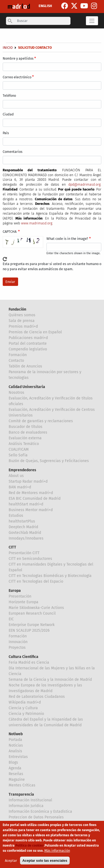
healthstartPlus (22, 521)
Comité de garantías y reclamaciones (41, 421)
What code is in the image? (67, 239)
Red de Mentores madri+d (31, 493)
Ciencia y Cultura (23, 708)
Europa (15, 591)
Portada (15, 740)
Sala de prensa (22, 321)
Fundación (17, 309)
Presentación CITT (24, 553)
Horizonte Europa (24, 602)
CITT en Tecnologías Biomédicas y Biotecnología (50, 576)
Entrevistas (18, 757)
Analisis (15, 751)
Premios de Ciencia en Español (35, 332)
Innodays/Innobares (26, 538)
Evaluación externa (25, 438)
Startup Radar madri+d (28, 481)
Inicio (8, 48)
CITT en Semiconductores (30, 559)
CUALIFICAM (19, 449)
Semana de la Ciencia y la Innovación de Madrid (50, 680)
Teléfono (9, 96)
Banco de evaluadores (28, 432)
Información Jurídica (26, 806)
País (6, 133)
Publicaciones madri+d (28, 338)
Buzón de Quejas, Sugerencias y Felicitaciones (49, 461)
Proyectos (17, 648)
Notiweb (16, 734)
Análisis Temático (24, 444)
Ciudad (8, 114)
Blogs (13, 762)
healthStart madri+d (26, 504)
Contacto (16, 361)
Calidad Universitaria (27, 387)
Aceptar (11, 862)
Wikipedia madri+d (25, 702)
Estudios (16, 516)
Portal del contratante (28, 343)
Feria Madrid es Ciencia (29, 662)
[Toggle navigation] (92, 21)
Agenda (15, 768)
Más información (57, 852)
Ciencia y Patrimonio (26, 714)
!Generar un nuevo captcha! (5, 259)
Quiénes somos (22, 315)
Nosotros (16, 393)
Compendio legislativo (28, 349)
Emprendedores (22, 470)
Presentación (20, 596)
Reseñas (16, 774)
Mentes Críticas (22, 785)
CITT (12, 547)
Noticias (16, 745)
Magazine (17, 780)
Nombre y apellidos (18, 58)
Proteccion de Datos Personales (36, 817)
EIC (11, 619)
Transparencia (21, 794)
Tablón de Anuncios (25, 366)
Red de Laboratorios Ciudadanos (37, 697)
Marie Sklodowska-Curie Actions (36, 608)
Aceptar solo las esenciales (45, 862)
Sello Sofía (18, 455)
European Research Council (32, 613)
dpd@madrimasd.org (84, 184)
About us (16, 476)
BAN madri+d (20, 487)
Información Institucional (30, 800)
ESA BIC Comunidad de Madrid (35, 498)
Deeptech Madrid (23, 527)
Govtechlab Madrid (25, 533)
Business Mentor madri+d (31, 510)
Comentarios (13, 152)
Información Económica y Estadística (40, 811)
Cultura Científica (24, 657)
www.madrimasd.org (37, 223)
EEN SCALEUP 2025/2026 (29, 630)
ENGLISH (45, 6)
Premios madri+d (23, 326)
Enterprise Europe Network (32, 625)
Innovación (18, 642)
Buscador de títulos (26, 427)
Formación (18, 355)
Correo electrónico (17, 77)
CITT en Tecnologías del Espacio (36, 581)
